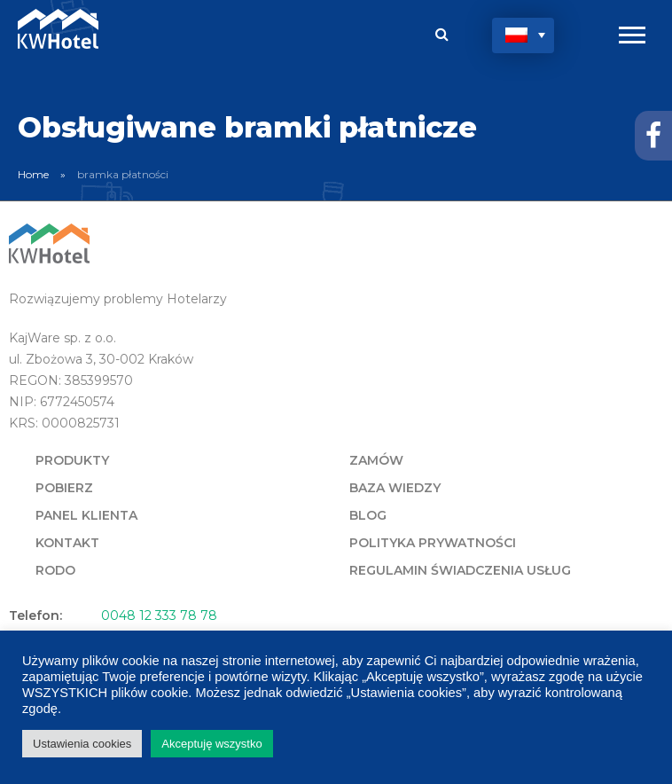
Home (33, 174)
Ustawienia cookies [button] (82, 744)
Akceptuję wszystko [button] (211, 744)
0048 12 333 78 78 (159, 615)
